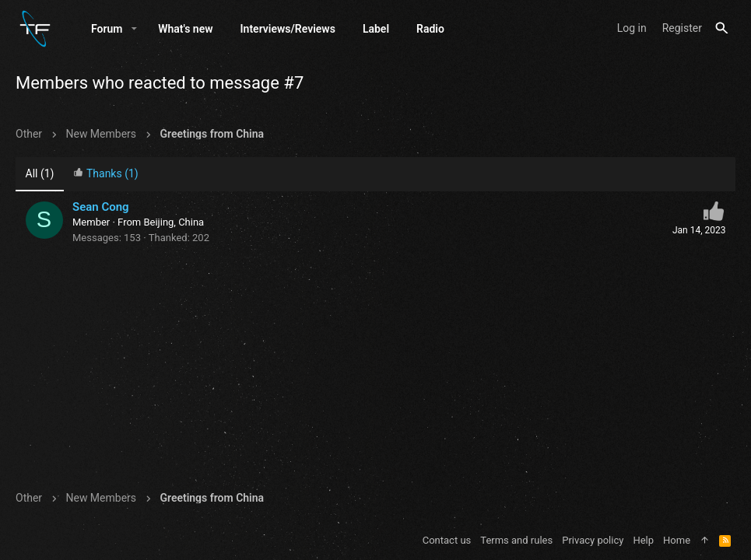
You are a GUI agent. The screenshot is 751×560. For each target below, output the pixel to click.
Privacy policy (593, 540)
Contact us (447, 540)
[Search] (722, 28)
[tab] (106, 175)
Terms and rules (516, 540)
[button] (134, 29)
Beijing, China (174, 222)
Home (677, 540)
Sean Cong (101, 207)
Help (643, 540)
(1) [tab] (40, 173)
